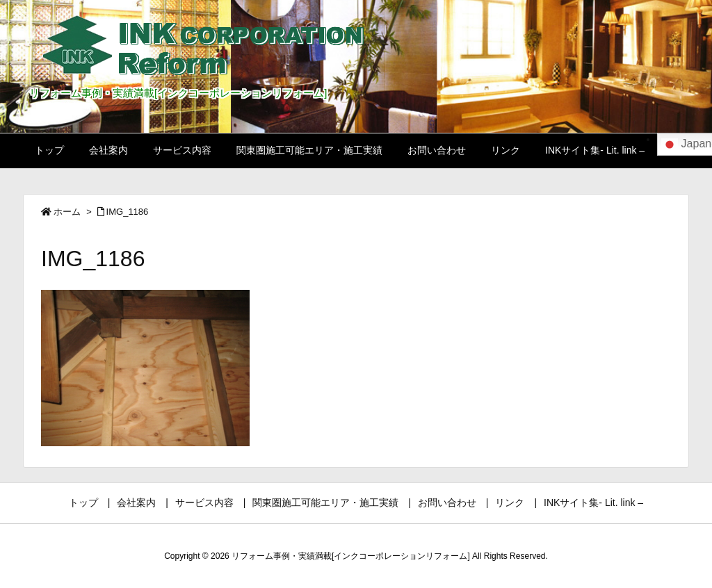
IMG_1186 (128, 212)
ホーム (67, 212)
